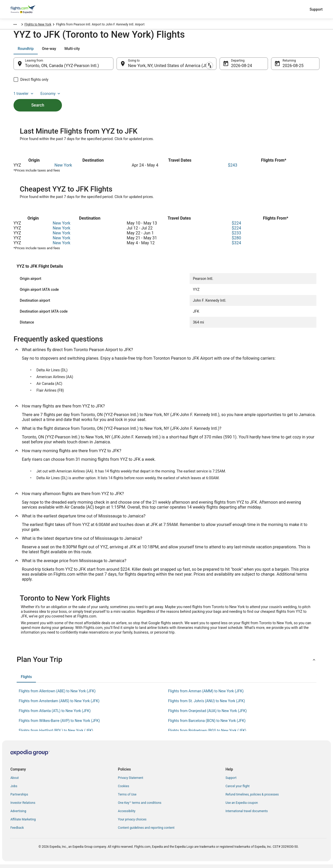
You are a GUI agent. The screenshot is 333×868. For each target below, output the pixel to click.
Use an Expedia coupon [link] (242, 806)
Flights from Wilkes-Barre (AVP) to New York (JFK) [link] (59, 724)
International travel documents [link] (247, 815)
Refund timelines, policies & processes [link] (252, 798)
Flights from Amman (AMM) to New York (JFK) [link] (206, 695)
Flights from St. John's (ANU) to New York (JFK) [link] (207, 705)
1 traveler (276, 51)
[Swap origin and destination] (116, 66)
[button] (166, 663)
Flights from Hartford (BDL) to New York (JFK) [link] (56, 734)
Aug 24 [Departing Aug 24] (238, 68)
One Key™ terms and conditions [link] (140, 806)
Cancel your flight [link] (238, 790)
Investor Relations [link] (23, 806)
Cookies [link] (123, 790)
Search (38, 99)
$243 (233, 169)
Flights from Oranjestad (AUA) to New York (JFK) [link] (207, 714)
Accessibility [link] (127, 815)
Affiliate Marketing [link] (23, 823)
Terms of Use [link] (127, 798)
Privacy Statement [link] (130, 781)
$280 (236, 242)
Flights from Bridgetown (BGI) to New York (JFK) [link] (207, 734)
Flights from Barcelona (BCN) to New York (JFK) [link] (207, 724)
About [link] (15, 781)
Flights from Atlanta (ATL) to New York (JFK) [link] (55, 714)
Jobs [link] (14, 790)
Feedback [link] (17, 831)
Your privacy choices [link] (132, 823)
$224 (236, 227)
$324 (236, 246)
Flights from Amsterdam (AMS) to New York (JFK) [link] (59, 705)
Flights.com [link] (19, 25)
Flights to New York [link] (102, 25)
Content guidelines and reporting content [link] (146, 831)
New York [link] (77, 25)
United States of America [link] (49, 25)
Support (316, 9)
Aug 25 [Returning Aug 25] (289, 68)
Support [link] (231, 781)
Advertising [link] (18, 815)
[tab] (26, 51)
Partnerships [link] (19, 798)
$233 (236, 237)
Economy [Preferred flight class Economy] (303, 51)
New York (63, 169)
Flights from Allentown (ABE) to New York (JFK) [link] (57, 695)
